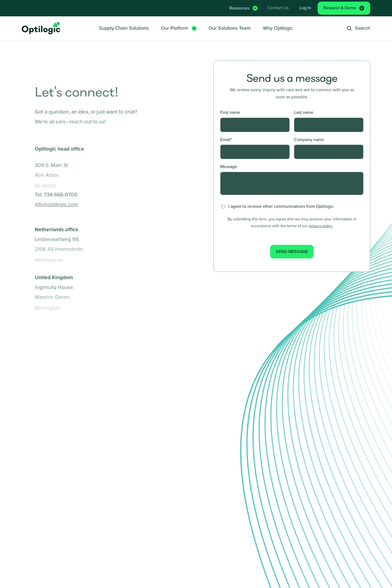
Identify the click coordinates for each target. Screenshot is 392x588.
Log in (305, 8)
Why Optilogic (278, 28)
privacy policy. (321, 226)
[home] (41, 28)
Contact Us (278, 8)
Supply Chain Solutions (124, 28)
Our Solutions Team (230, 28)
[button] (243, 8)
